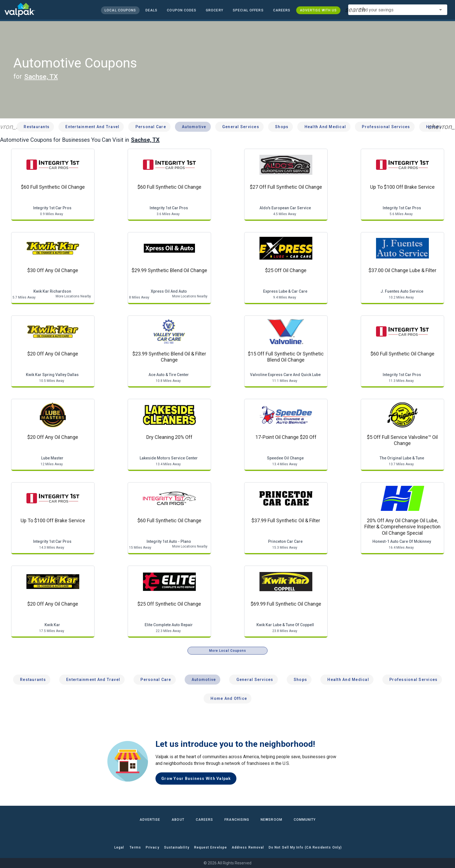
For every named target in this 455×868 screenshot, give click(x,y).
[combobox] (398, 10)
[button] (248, 10)
